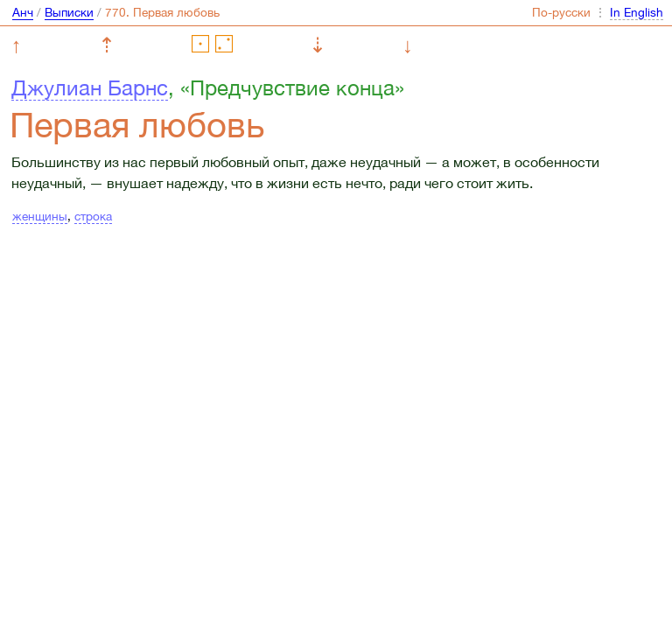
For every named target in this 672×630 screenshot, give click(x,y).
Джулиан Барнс (90, 87)
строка (93, 216)
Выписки (69, 12)
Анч (23, 12)
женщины (40, 216)
